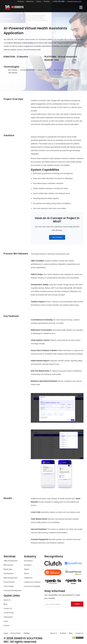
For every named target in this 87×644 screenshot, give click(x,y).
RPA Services (8, 565)
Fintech (27, 569)
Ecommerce (28, 561)
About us (54, 633)
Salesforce (30, 1)
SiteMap (27, 633)
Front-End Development (12, 591)
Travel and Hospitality (32, 586)
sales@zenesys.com (74, 1)
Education (28, 565)
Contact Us (79, 633)
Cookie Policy (9, 613)
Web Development (10, 578)
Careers (7, 625)
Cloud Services (9, 582)
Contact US (8, 608)
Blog (5, 604)
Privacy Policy (16, 633)
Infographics (8, 617)
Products (21, 1)
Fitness (27, 573)
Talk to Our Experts (57, 237)
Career (39, 1)
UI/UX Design (9, 586)
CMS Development (11, 561)
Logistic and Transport (32, 582)
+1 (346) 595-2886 (58, 1)
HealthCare (28, 578)
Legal (6, 621)
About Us (7, 600)
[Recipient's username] (58, 604)
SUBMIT (77, 604)
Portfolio (47, 1)
